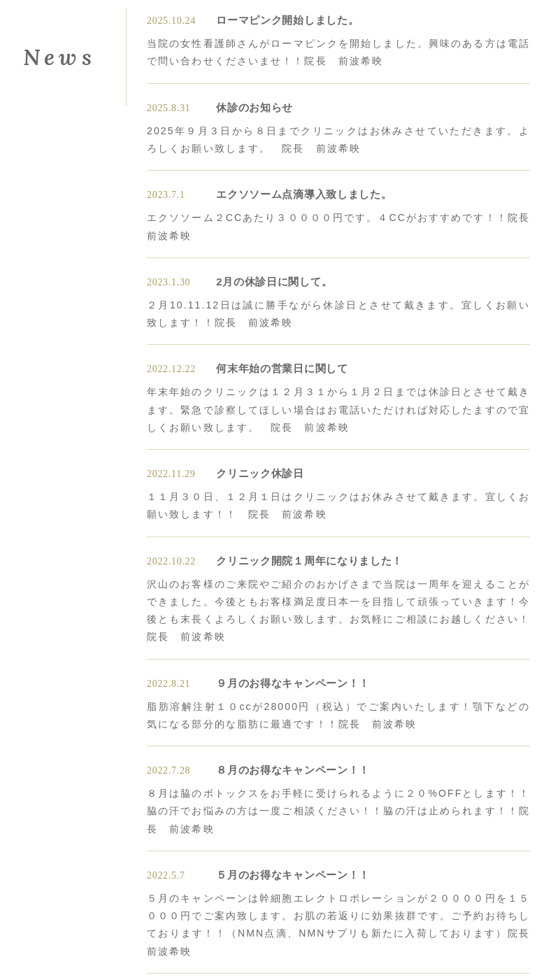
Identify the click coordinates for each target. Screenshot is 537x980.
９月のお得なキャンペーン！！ (293, 683)
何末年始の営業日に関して (282, 368)
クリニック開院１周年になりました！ (309, 561)
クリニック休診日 (260, 473)
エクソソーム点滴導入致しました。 (304, 194)
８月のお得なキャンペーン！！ (293, 770)
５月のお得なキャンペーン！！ (293, 875)
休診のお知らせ (255, 107)
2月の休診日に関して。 (274, 282)
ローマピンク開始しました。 (287, 20)
